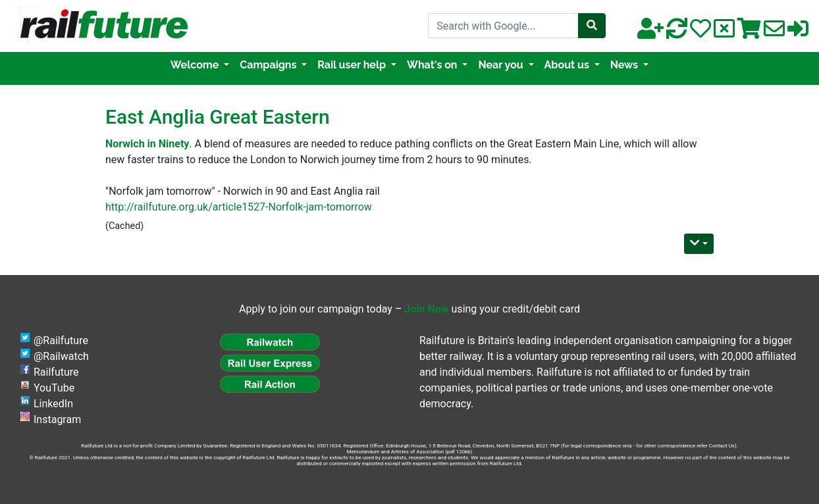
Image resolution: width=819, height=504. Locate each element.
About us (568, 65)
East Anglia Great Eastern (218, 117)
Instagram (57, 419)
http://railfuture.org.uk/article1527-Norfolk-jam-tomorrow (239, 207)
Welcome (196, 65)
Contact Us (722, 446)
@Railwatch (61, 356)
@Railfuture (61, 340)
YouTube (54, 388)
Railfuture (56, 372)
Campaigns (269, 65)
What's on (433, 65)
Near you (502, 65)
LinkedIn (53, 404)
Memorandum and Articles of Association (395, 452)
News (625, 65)
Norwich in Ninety (147, 144)
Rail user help (353, 65)
